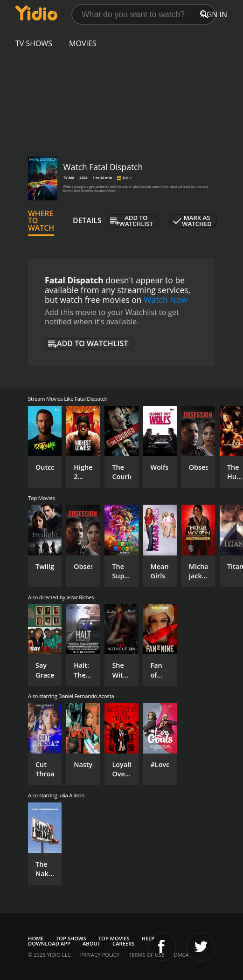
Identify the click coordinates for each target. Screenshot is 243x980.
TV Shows (34, 43)
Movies (83, 43)
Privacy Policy (100, 955)
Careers (123, 943)
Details (87, 220)
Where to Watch (41, 221)
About (91, 943)
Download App (49, 943)
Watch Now (166, 300)
